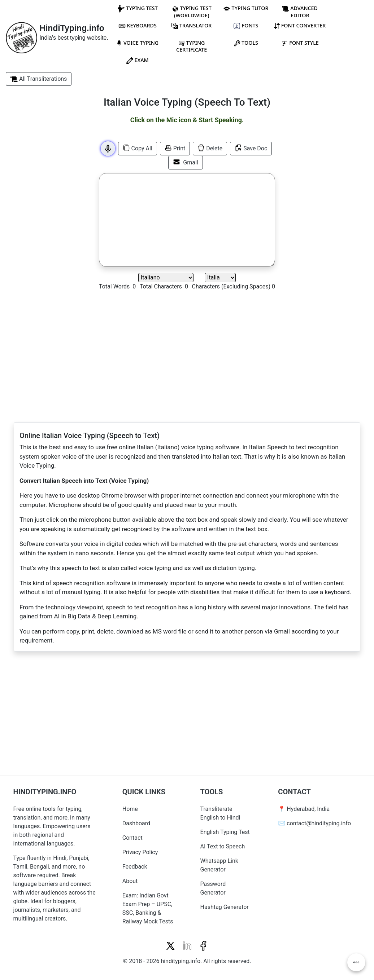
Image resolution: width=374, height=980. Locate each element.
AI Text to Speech (223, 846)
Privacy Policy (140, 852)
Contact (132, 838)
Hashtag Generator (225, 907)
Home (130, 809)
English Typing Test (225, 832)
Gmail (185, 162)
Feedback (135, 867)
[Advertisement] (47, 202)
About (130, 881)
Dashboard (136, 823)
